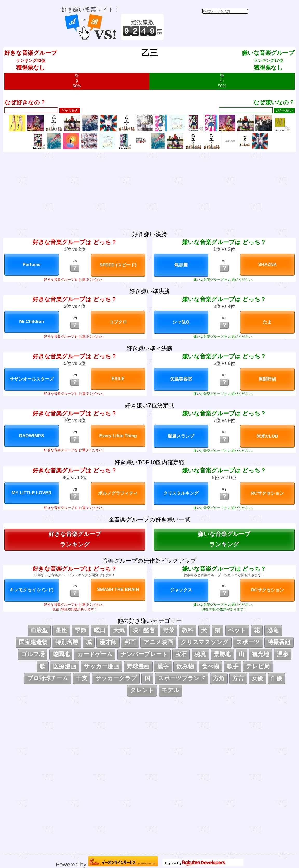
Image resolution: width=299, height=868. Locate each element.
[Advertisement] (207, 27)
